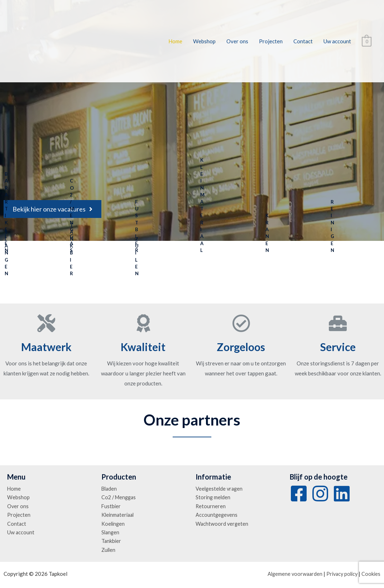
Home (175, 41)
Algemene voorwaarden (291, 575)
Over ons (237, 41)
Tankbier (112, 543)
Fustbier (111, 507)
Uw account (337, 41)
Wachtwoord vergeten (222, 525)
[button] (52, 209)
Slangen (111, 534)
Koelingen (114, 525)
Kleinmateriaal (119, 516)
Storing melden (213, 498)
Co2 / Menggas (120, 498)
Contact (303, 41)
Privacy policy (340, 575)
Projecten (271, 41)
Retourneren (211, 507)
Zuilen (109, 551)
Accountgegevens (217, 516)
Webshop (204, 41)
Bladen (110, 489)
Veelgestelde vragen (220, 489)
